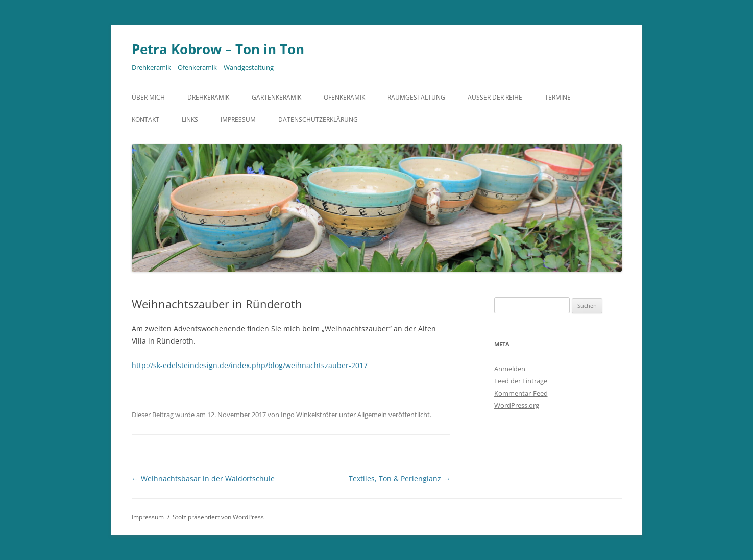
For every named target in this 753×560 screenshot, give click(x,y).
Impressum (238, 120)
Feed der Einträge (521, 381)
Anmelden (510, 369)
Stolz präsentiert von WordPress (218, 517)
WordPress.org (517, 405)
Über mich (148, 97)
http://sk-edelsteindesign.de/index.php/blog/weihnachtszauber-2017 (250, 365)
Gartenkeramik (276, 97)
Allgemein (372, 415)
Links (190, 120)
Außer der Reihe (495, 97)
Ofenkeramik (344, 97)
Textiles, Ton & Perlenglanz (399, 479)
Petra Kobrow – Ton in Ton (218, 49)
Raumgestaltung (416, 97)
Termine (558, 97)
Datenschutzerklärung (318, 120)
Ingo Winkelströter (309, 415)
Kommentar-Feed (521, 393)
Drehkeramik (208, 97)
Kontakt (145, 120)
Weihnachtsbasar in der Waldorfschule (203, 479)
